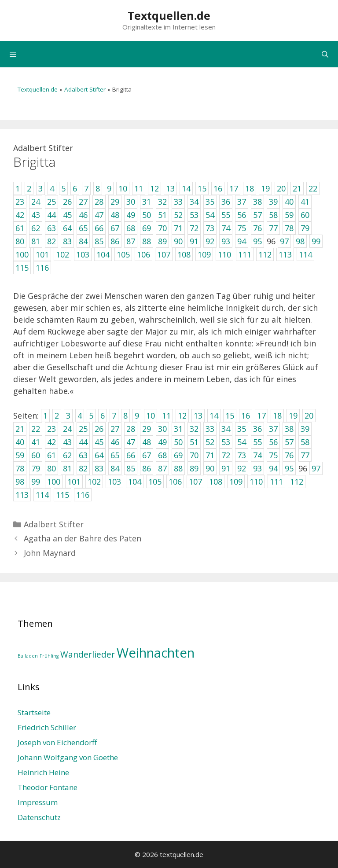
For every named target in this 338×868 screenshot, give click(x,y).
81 (67, 468)
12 (182, 416)
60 (36, 455)
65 (115, 455)
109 (236, 482)
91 (226, 468)
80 (51, 468)
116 (83, 495)
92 (242, 468)
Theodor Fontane (48, 787)
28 (131, 429)
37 (273, 429)
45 (99, 442)
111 (276, 482)
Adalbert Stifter (85, 89)
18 (277, 416)
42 (51, 442)
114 (42, 495)
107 (195, 482)
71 (210, 455)
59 (20, 455)
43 (67, 442)
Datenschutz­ (39, 817)
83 (99, 468)
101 (74, 482)
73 (242, 455)
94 (273, 468)
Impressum (38, 802)
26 (99, 429)
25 (83, 429)
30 (162, 429)
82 (83, 468)
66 (131, 455)
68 (162, 455)
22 (36, 429)
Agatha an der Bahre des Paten (83, 538)
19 (293, 416)
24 (67, 429)
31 (178, 429)
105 (155, 482)
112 (297, 482)
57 (289, 442)
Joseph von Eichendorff (57, 742)
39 (305, 429)
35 (242, 429)
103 (114, 482)
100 (54, 482)
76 (289, 455)
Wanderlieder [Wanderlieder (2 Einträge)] (88, 655)
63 (83, 455)
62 (67, 455)
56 (273, 442)
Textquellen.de (169, 15)
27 (115, 429)
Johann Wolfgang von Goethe (68, 757)
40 (20, 442)
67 (147, 455)
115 (62, 495)
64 (99, 455)
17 (261, 416)
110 (256, 482)
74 (257, 455)
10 (151, 416)
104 (135, 482)
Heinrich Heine (43, 772)
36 (257, 429)
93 (257, 468)
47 (131, 442)
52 (210, 442)
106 (175, 482)
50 (178, 442)
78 (20, 468)
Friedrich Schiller (47, 727)
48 (147, 442)
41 (36, 442)
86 (147, 468)
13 (198, 416)
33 (210, 429)
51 (194, 442)
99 (36, 482)
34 (226, 429)
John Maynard (50, 553)
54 (242, 442)
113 (22, 495)
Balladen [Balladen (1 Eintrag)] (28, 656)
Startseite (34, 712)
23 (51, 429)
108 (216, 482)
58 (305, 442)
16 (246, 416)
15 (230, 416)
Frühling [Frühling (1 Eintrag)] (49, 656)
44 (83, 442)
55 (257, 442)
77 (305, 455)
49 (162, 442)
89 (194, 468)
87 (162, 468)
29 (147, 429)
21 (20, 429)
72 (226, 455)
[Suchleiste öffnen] (325, 54)
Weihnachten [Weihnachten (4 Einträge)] (156, 653)
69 (178, 455)
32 (194, 429)
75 (273, 455)
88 (178, 468)
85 (131, 468)
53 (226, 442)
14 (214, 416)
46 (115, 442)
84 (115, 468)
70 (194, 455)
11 (166, 416)
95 (289, 468)
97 (316, 468)
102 (94, 482)
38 (289, 429)
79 (36, 468)
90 (210, 468)
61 (51, 455)
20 (309, 416)
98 (20, 482)
